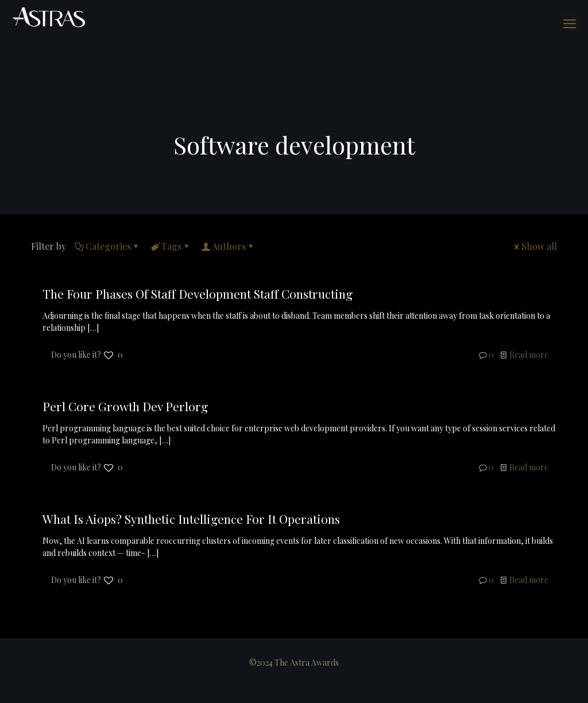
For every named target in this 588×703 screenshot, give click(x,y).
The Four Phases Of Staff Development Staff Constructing (198, 293)
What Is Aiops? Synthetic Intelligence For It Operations (191, 519)
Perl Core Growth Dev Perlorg (125, 406)
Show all (535, 246)
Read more (529, 355)
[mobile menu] (570, 23)
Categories (107, 246)
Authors (228, 246)
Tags (171, 246)
